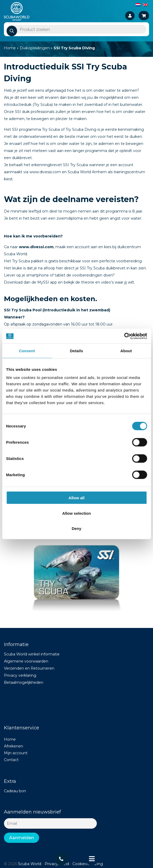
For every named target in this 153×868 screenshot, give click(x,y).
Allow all (76, 498)
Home (10, 48)
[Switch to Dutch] (138, 4)
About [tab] (126, 351)
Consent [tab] (27, 351)
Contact (11, 760)
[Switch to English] (145, 4)
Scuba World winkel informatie (32, 654)
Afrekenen (14, 746)
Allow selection (76, 513)
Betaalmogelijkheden (24, 682)
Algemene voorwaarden (26, 661)
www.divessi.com (36, 247)
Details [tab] (77, 351)
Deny (76, 528)
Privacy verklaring (20, 675)
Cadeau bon (15, 791)
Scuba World (30, 864)
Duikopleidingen (35, 48)
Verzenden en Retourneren (29, 668)
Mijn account (16, 753)
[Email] (50, 823)
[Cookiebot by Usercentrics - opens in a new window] (124, 336)
